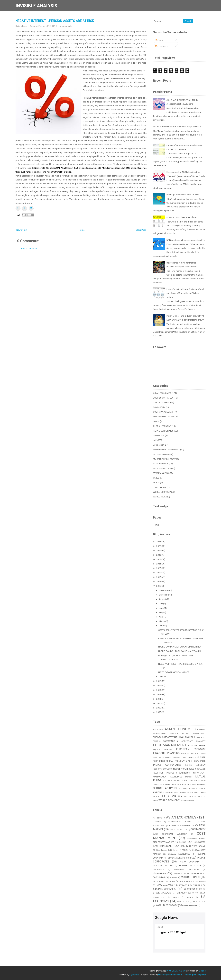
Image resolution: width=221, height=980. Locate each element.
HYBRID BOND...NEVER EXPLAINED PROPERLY (180, 647)
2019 (159, 573)
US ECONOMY (160, 487)
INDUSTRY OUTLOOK (162, 769)
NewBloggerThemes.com (170, 975)
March (162, 621)
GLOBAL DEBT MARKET (184, 757)
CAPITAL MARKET (161, 403)
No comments (65, 26)
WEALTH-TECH (199, 902)
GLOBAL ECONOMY (162, 426)
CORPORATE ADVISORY (193, 741)
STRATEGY (168, 792)
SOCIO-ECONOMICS (188, 788)
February (163, 626)
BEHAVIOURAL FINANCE (166, 733)
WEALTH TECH (190, 797)
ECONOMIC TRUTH (197, 746)
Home (82, 230)
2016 (159, 586)
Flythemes (134, 975)
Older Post (141, 230)
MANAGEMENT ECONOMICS (166, 450)
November (164, 590)
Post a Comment (29, 249)
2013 (159, 690)
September (164, 595)
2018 (159, 577)
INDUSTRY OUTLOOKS (183, 769)
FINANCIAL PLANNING (166, 753)
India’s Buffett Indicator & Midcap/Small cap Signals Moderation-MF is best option (185, 293)
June (161, 608)
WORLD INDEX (160, 497)
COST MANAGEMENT (163, 412)
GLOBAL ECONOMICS (179, 854)
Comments (161, 47)
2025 (159, 546)
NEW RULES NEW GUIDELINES (192, 881)
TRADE (156, 483)
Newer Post (22, 230)
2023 (159, 555)
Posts (159, 40)
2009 (159, 708)
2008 (159, 712)
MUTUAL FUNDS (161, 454)
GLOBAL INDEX (192, 761)
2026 (159, 542)
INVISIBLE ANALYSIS (36, 6)
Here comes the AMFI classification (183, 172)
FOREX (156, 421)
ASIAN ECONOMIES (162, 393)
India (155, 440)
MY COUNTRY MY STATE (164, 459)
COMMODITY (159, 407)
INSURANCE (159, 436)
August (163, 599)
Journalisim (159, 445)
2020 (159, 568)
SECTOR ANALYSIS (162, 468)
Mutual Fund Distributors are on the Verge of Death (177, 127)
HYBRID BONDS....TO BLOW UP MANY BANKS (180, 651)
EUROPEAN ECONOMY (164, 417)
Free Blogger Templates (195, 975)
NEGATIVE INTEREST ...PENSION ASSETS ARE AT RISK (55, 21)
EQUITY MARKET (163, 749)
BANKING (201, 730)
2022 (159, 559)
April (161, 617)
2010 (159, 703)
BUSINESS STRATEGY (163, 398)
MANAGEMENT (199, 773)
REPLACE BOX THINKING (194, 784)
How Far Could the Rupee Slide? (182, 217)
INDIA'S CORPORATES (163, 431)
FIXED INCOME (187, 753)
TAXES (156, 478)
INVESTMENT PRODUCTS (165, 773)
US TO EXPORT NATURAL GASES (174, 672)
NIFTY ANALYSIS (161, 464)
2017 (159, 582)
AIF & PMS (158, 730)
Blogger (203, 971)
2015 (159, 681)
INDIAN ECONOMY (195, 765)
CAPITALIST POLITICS (178, 830)
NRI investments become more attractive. (186, 240)
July (161, 604)
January (163, 677)
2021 (159, 564)
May (161, 612)
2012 (159, 695)
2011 (159, 699)
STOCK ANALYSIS (161, 473)
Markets (189, 777)
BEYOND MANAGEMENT (194, 734)
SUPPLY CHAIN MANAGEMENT (186, 792)
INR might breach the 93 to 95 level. (183, 195)
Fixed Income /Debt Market (167, 850)
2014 (159, 686)
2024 (159, 550)
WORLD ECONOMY (162, 492)
